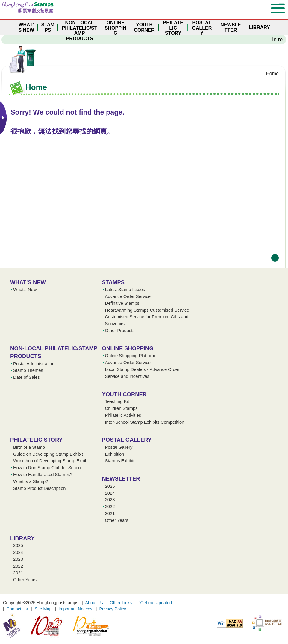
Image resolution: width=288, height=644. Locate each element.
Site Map (43, 609)
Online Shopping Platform (130, 356)
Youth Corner (125, 394)
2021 (110, 513)
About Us (94, 603)
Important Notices (76, 609)
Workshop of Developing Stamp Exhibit (51, 461)
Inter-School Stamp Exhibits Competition (145, 422)
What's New (28, 282)
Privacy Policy (113, 609)
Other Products (120, 331)
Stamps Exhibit (120, 461)
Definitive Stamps (122, 303)
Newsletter (121, 479)
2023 (110, 500)
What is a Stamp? (31, 481)
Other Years (117, 520)
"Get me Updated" (156, 603)
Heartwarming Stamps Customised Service (147, 310)
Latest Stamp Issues (125, 290)
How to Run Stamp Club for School (47, 468)
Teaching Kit (117, 401)
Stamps (113, 282)
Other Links (121, 603)
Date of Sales (26, 377)
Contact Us (17, 609)
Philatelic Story (36, 440)
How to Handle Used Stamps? (43, 475)
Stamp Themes (28, 370)
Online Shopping (128, 348)
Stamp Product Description (39, 488)
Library (22, 538)
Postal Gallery (127, 440)
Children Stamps (121, 408)
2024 (110, 493)
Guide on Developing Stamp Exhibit (48, 454)
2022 (110, 507)
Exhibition (115, 454)
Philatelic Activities (123, 415)
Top (275, 258)
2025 (110, 486)
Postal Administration (34, 364)
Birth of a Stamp (29, 447)
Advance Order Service (128, 296)
